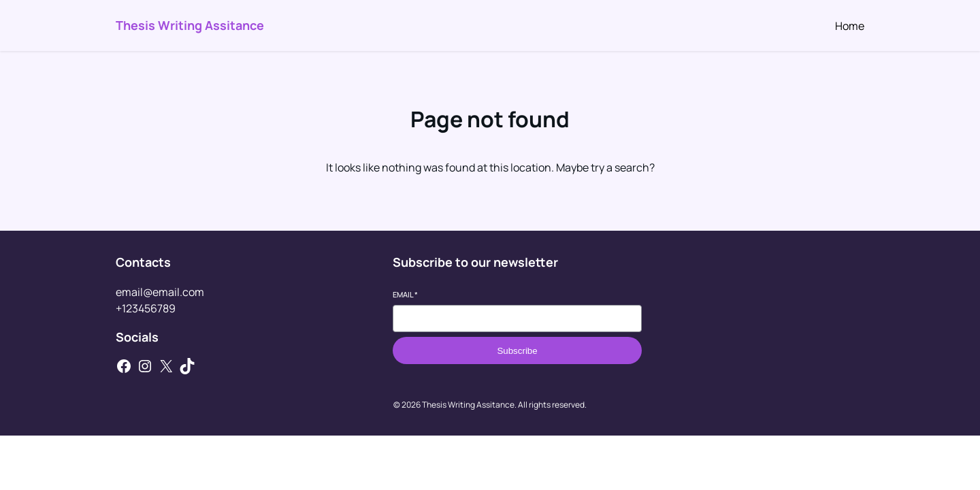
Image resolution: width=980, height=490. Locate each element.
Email (405, 294)
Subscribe (517, 351)
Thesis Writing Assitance (190, 25)
